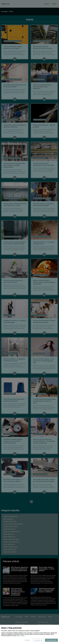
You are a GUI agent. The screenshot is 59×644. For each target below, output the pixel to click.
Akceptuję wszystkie (51, 640)
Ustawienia (27, 640)
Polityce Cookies (20, 636)
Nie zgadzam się (38, 640)
